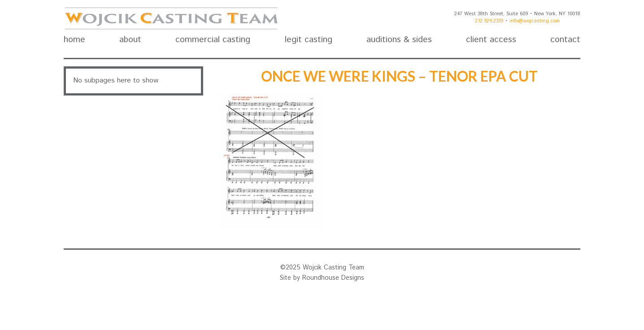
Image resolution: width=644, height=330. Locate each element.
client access (491, 40)
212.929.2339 (489, 21)
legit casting (309, 40)
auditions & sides (399, 40)
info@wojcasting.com (535, 21)
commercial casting (213, 40)
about (130, 40)
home (74, 40)
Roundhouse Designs (333, 278)
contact (565, 40)
